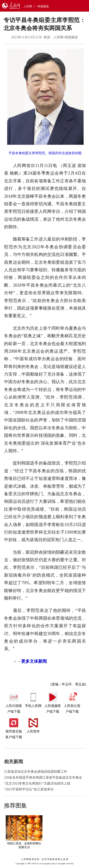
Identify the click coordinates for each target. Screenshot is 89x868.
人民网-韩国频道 (66, 37)
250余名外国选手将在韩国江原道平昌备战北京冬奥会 (43, 778)
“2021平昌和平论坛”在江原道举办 (29, 789)
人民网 (28, 6)
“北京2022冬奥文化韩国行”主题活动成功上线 (37, 783)
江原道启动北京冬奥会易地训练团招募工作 (36, 772)
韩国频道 (43, 6)
